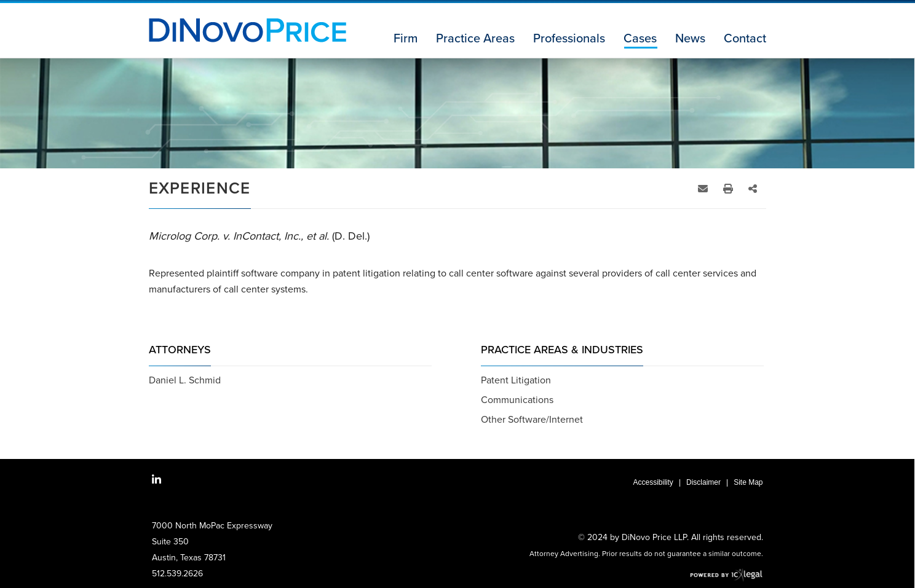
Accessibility (653, 482)
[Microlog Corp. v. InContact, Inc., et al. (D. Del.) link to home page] (248, 30)
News (690, 39)
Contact (745, 39)
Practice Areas (475, 39)
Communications (517, 400)
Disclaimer (703, 482)
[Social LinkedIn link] (156, 480)
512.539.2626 (177, 574)
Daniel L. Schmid (185, 380)
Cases (640, 39)
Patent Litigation (516, 380)
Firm (406, 39)
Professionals (569, 39)
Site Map (748, 482)
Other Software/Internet (532, 420)
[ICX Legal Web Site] (727, 575)
